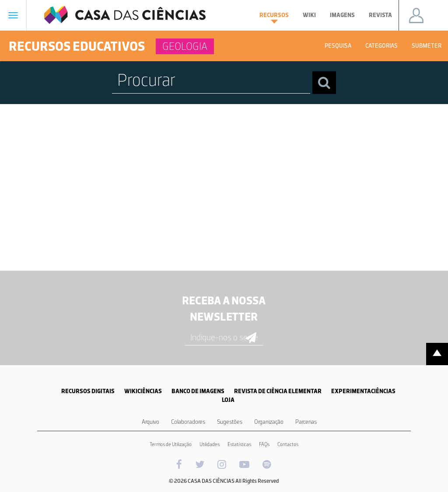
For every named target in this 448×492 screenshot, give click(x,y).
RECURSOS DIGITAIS (88, 391)
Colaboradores (188, 422)
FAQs (264, 444)
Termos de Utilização (171, 444)
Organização (269, 422)
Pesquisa (338, 46)
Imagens (342, 15)
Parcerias (306, 422)
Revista (380, 15)
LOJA (228, 400)
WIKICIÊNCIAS (143, 391)
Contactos (288, 444)
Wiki (309, 15)
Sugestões (230, 422)
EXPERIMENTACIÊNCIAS (363, 391)
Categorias (381, 46)
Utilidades (210, 444)
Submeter (427, 46)
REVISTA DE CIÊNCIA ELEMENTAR (278, 391)
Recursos (274, 17)
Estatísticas (239, 444)
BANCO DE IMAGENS (198, 391)
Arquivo (150, 422)
